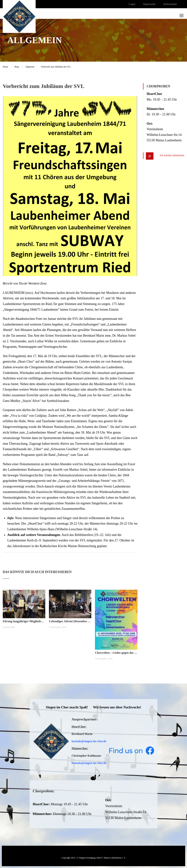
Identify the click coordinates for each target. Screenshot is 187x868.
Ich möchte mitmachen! (172, 155)
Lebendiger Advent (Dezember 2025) (70, 621)
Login (132, 4)
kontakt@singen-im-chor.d (88, 741)
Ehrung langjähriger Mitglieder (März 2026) (24, 621)
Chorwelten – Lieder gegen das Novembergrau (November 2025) (116, 653)
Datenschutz (170, 4)
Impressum (149, 4)
